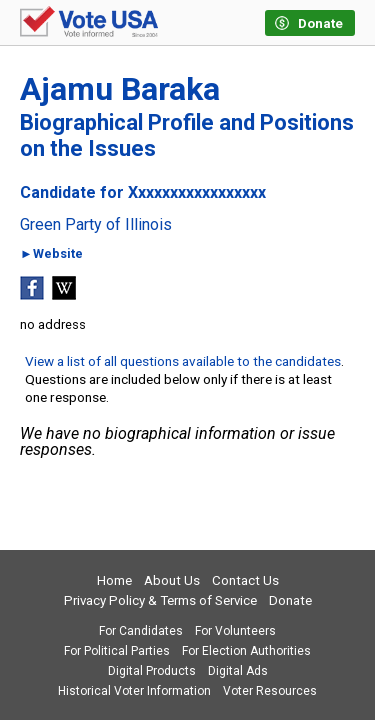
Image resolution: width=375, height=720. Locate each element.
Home (114, 580)
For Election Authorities (246, 651)
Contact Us (245, 580)
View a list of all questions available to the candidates (183, 361)
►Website (51, 254)
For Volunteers (235, 631)
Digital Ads (238, 671)
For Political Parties (117, 651)
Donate (290, 600)
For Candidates (141, 631)
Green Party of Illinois (96, 225)
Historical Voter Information (134, 691)
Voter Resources (270, 691)
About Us (172, 580)
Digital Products (152, 671)
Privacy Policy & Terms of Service (160, 600)
